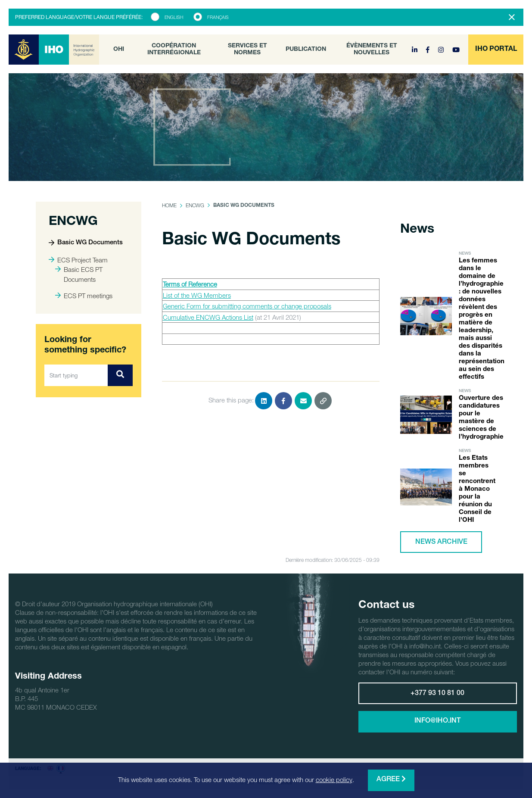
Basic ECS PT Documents (79, 274)
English (174, 17)
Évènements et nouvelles (372, 50)
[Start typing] (76, 375)
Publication (306, 50)
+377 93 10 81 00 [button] (437, 694)
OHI (119, 50)
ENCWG (195, 205)
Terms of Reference (190, 284)
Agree (391, 779)
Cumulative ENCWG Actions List (208, 317)
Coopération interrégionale (174, 50)
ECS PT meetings (84, 296)
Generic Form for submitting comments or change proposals (247, 306)
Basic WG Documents (86, 243)
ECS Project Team (78, 260)
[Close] (512, 17)
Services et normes (247, 50)
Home (169, 205)
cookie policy (334, 779)
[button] (496, 50)
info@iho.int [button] (437, 721)
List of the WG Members (197, 295)
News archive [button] (441, 542)
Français (218, 17)
